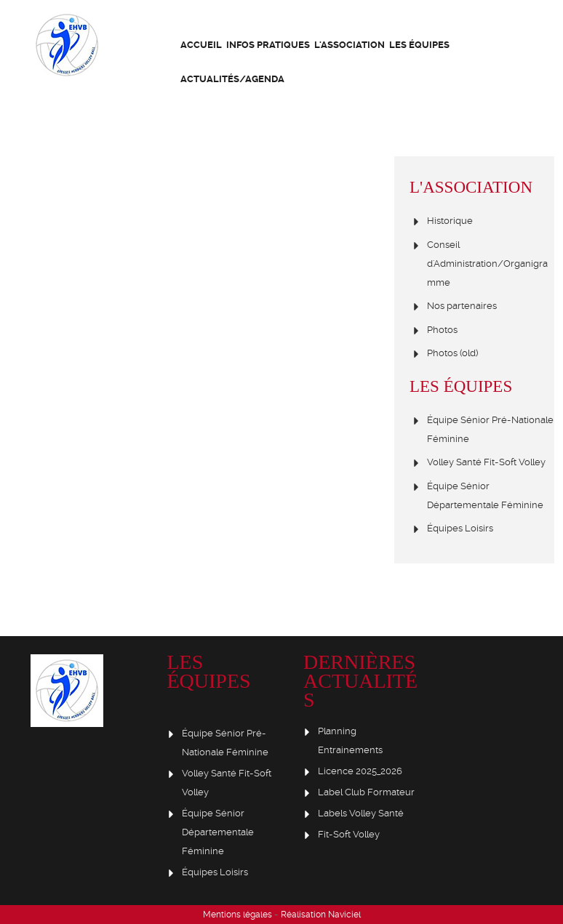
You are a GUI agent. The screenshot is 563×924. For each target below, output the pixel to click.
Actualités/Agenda (232, 79)
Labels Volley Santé (361, 813)
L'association (350, 45)
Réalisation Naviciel (321, 915)
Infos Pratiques (268, 45)
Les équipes (419, 45)
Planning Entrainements (350, 740)
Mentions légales (237, 915)
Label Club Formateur (366, 792)
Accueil (201, 45)
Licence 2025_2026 (360, 771)
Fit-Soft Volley (349, 834)
